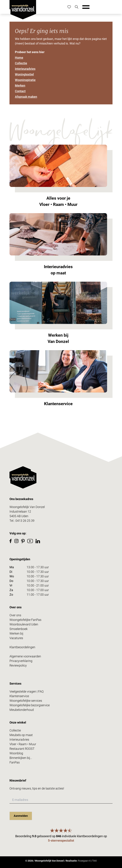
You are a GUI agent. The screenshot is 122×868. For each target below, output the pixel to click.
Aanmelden (21, 816)
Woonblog (16, 753)
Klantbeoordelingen (22, 647)
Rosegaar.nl (84, 861)
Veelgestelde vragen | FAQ (27, 691)
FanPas (15, 762)
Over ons (15, 615)
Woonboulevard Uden (24, 624)
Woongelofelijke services (26, 701)
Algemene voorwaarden (25, 656)
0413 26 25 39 (25, 521)
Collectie (21, 63)
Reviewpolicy (18, 665)
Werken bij (16, 633)
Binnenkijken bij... (21, 758)
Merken (20, 86)
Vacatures (16, 638)
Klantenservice (19, 696)
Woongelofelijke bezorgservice (30, 705)
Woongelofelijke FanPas (25, 620)
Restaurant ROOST (22, 749)
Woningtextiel (24, 74)
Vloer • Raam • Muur (23, 744)
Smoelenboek (19, 629)
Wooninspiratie (25, 80)
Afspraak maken (26, 97)
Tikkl (94, 861)
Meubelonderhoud (22, 710)
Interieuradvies (25, 69)
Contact (20, 91)
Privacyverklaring (21, 661)
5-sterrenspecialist (61, 841)
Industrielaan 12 (20, 511)
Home (19, 58)
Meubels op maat (21, 735)
